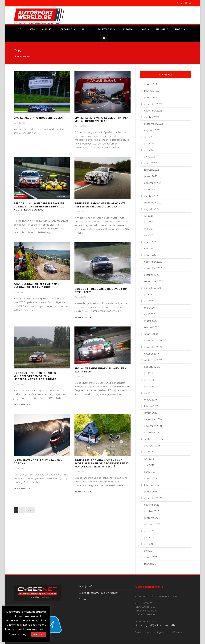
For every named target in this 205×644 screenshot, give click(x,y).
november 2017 (153, 505)
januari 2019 (151, 413)
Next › (30, 510)
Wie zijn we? (85, 586)
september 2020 (154, 281)
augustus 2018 (152, 446)
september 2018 (153, 439)
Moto (179, 29)
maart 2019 (150, 400)
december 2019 (153, 341)
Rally (85, 29)
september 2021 (153, 203)
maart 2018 (151, 479)
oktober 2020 (152, 275)
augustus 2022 (152, 130)
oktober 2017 (152, 511)
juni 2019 (149, 380)
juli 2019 (149, 373)
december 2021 (153, 183)
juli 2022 (149, 137)
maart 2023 (151, 84)
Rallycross (105, 29)
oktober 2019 (152, 354)
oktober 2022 (152, 117)
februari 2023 (151, 91)
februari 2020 (152, 327)
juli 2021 (148, 216)
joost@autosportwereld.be (161, 625)
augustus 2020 (153, 288)
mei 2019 (149, 387)
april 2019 (149, 393)
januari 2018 (151, 492)
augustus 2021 (152, 209)
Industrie (162, 29)
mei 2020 (150, 308)
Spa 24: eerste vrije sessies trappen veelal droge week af (102, 120)
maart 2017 (150, 557)
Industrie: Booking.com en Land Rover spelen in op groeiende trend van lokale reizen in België (102, 464)
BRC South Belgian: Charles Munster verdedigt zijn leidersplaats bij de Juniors (35, 376)
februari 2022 (151, 170)
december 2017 (153, 498)
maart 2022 (151, 163)
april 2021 (149, 235)
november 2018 (153, 426)
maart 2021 (150, 242)
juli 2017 (149, 531)
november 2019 (153, 347)
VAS (144, 29)
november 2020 (153, 268)
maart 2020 (151, 321)
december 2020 (153, 262)
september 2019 (153, 360)
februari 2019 (151, 406)
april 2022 (149, 157)
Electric (67, 29)
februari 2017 (151, 564)
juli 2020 (149, 295)
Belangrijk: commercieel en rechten (98, 593)
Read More (83, 317)
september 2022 (153, 124)
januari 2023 (151, 98)
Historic (127, 29)
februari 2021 (151, 249)
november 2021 (153, 190)
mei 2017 (149, 544)
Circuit (47, 29)
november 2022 (153, 111)
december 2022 (153, 104)
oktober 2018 (152, 433)
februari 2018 (151, 485)
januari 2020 (151, 334)
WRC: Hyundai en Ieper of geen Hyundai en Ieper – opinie (36, 286)
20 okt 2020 (19, 123)
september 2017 (153, 518)
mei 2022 (149, 150)
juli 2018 (149, 452)
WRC (32, 29)
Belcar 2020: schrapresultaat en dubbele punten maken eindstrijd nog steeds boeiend (39, 207)
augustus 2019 (152, 367)
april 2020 (150, 314)
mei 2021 (149, 229)
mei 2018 (149, 465)
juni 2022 (149, 144)
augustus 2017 (152, 524)
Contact (83, 599)
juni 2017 (149, 538)
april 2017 (149, 551)
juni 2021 (149, 222)
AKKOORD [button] (39, 634)
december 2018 (153, 419)
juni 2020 (149, 301)
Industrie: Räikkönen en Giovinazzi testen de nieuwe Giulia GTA (100, 205)
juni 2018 (149, 459)
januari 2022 (151, 176)
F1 (21, 29)
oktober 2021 (151, 196)
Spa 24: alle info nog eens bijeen (38, 118)
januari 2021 (151, 255)
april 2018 (149, 472)
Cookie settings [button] (18, 634)
